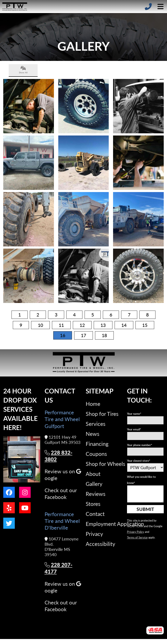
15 (145, 325)
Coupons (96, 454)
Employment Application (115, 524)
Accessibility (100, 544)
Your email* (134, 429)
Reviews (96, 494)
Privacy (94, 534)
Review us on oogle (63, 475)
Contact (95, 514)
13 (103, 325)
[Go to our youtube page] (25, 508)
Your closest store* (139, 461)
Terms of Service (137, 537)
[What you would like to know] (145, 494)
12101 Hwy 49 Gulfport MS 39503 (63, 440)
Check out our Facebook (61, 493)
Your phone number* (140, 445)
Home (93, 404)
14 (124, 325)
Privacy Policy (136, 532)
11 (61, 325)
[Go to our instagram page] (25, 492)
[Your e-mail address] (145, 436)
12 (82, 325)
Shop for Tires (102, 414)
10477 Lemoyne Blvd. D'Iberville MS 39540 (62, 547)
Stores (93, 504)
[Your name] (145, 420)
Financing (97, 444)
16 (63, 335)
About (93, 474)
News (93, 434)
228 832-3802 (58, 456)
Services (96, 424)
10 (40, 325)
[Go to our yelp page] (9, 508)
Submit (145, 509)
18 (104, 335)
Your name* (134, 414)
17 (83, 335)
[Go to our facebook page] (9, 492)
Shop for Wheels (105, 464)
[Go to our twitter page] (9, 523)
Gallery (94, 484)
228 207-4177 (58, 568)
